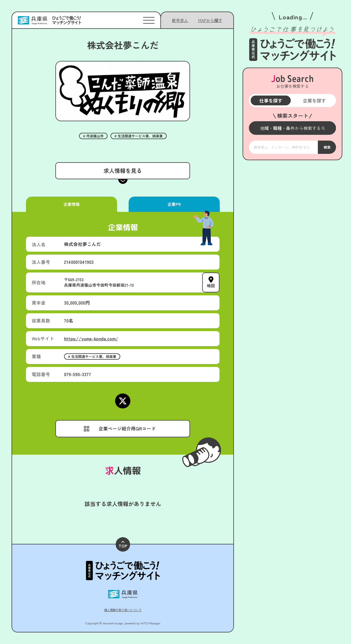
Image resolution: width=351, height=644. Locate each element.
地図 (211, 285)
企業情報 (72, 204)
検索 (327, 147)
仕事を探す (271, 100)
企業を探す (314, 100)
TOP (123, 545)
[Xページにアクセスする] (123, 401)
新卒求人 (180, 20)
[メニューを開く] (292, 128)
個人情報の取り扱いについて (123, 610)
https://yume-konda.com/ (91, 338)
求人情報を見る (123, 171)
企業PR (174, 204)
